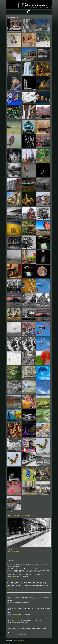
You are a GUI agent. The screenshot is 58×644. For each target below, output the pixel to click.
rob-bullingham (16, 589)
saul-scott (15, 603)
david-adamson (16, 615)
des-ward (15, 577)
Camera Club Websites (18, 641)
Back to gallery (11, 511)
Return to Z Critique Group (14, 552)
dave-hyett (15, 635)
